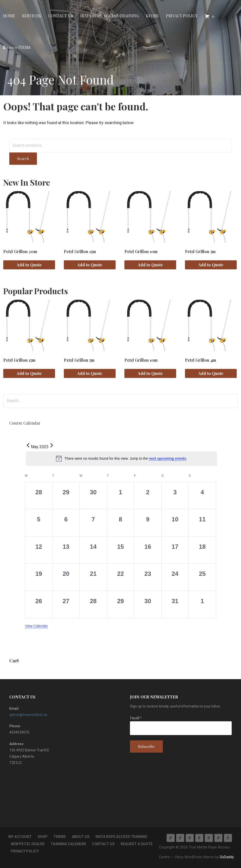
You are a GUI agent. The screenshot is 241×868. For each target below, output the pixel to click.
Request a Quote (137, 844)
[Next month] (52, 445)
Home (9, 16)
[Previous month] (28, 445)
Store (152, 16)
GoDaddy (227, 857)
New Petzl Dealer (28, 844)
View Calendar (36, 626)
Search (23, 159)
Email (136, 718)
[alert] (121, 458)
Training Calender (68, 844)
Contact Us (61, 16)
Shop (43, 837)
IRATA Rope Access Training (110, 16)
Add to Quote (29, 265)
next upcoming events (168, 458)
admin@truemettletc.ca (28, 715)
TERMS (60, 837)
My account (20, 837)
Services (32, 16)
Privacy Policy (182, 16)
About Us (81, 837)
